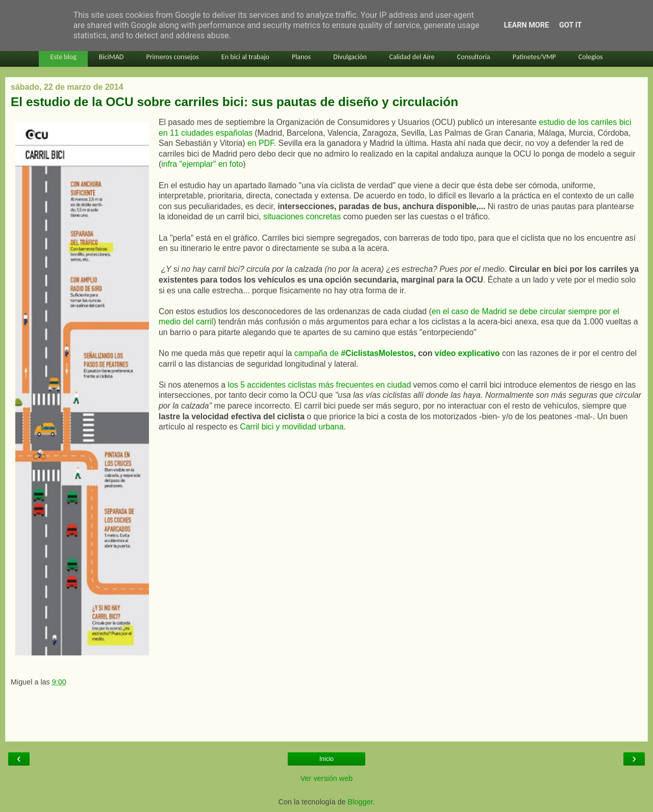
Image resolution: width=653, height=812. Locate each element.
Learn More (526, 25)
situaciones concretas (302, 217)
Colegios (591, 57)
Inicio (326, 759)
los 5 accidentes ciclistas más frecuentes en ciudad (320, 385)
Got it (570, 25)
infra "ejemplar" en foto (202, 164)
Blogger (360, 802)
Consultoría (474, 57)
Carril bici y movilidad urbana (292, 427)
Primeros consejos (172, 57)
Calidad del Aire (412, 57)
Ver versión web (326, 778)
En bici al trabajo (245, 57)
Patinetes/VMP (534, 57)
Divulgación (350, 57)
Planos (301, 57)
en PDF (261, 143)
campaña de (354, 353)
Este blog (63, 57)
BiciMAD (111, 57)
